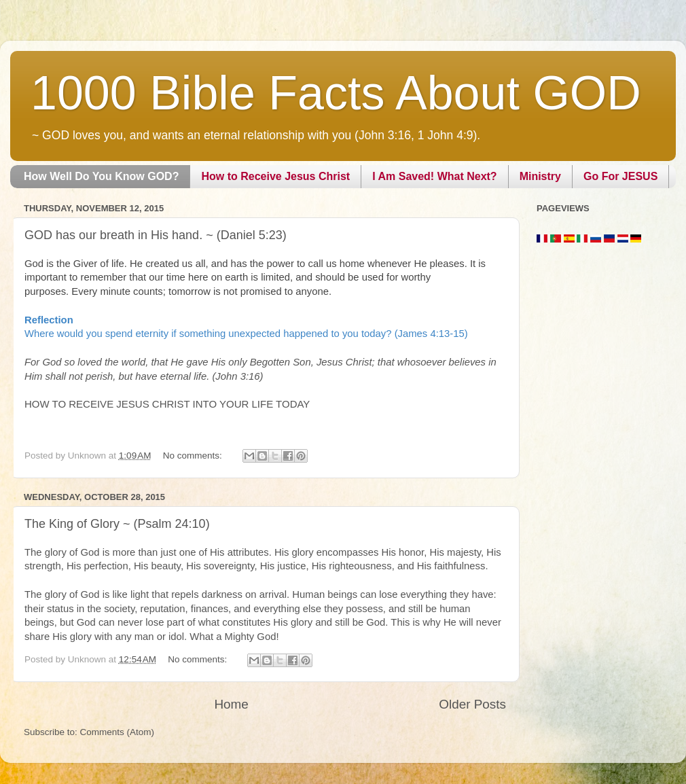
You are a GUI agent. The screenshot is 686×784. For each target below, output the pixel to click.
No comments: (194, 456)
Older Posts (472, 704)
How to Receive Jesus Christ (275, 176)
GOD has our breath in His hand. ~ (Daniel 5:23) (156, 235)
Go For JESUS (620, 176)
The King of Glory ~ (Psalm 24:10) (117, 524)
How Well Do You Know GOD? (101, 176)
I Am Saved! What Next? (434, 176)
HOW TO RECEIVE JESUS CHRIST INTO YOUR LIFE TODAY (167, 404)
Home (231, 704)
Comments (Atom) (118, 732)
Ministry (540, 176)
